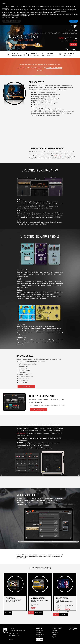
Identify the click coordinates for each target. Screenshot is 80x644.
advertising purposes (61, 11)
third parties (30, 10)
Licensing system (69, 54)
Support (54, 637)
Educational (55, 632)
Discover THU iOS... (39, 410)
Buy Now (73, 45)
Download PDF (50, 54)
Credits (11, 639)
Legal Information (40, 630)
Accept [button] (74, 21)
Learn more (8, 613)
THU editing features (60, 156)
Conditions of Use (40, 635)
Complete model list (17, 54)
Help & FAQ (55, 635)
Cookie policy (39, 639)
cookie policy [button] (5, 8)
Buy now (31, 613)
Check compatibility (34, 54)
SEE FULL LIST (26, 387)
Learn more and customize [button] (12, 21)
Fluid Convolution (21, 433)
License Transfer (39, 637)
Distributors (55, 630)
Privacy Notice (39, 632)
